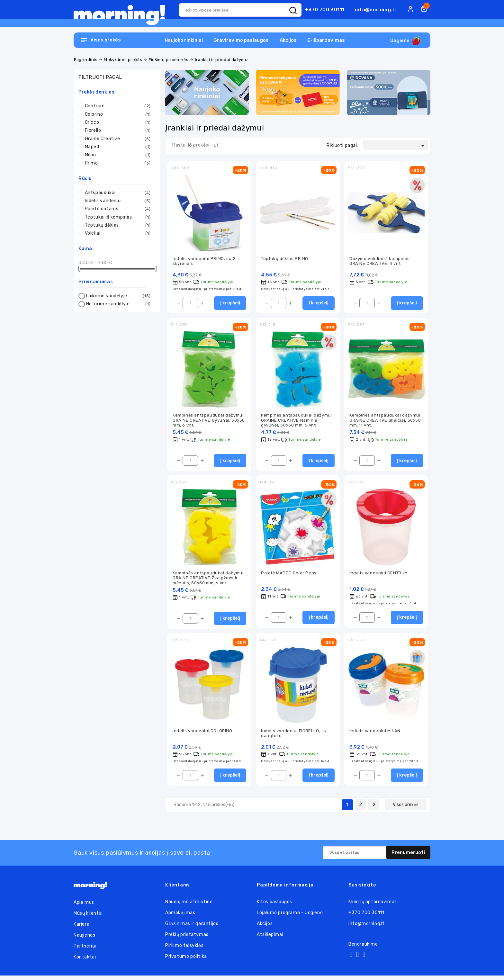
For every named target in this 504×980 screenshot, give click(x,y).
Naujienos (84, 940)
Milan (118, 155)
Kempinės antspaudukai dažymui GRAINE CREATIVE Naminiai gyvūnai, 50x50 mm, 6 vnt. (296, 422)
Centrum (118, 106)
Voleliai (118, 233)
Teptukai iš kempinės (118, 217)
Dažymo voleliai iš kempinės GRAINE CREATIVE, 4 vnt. (379, 261)
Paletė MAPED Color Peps (289, 575)
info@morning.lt (376, 10)
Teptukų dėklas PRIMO (285, 259)
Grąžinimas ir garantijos (192, 928)
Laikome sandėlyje (118, 296)
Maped (118, 147)
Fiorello (118, 130)
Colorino (118, 114)
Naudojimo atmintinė (189, 906)
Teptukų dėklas (118, 225)
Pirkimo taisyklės (184, 950)
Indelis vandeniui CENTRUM (379, 575)
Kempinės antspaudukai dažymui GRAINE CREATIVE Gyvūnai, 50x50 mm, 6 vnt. (209, 422)
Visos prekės (406, 809)
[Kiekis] (190, 304)
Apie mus (84, 907)
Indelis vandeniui (118, 201)
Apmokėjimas (180, 917)
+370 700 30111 (325, 10)
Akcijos (288, 40)
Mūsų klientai (88, 918)
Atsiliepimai (270, 939)
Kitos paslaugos (274, 906)
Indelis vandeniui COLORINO (203, 735)
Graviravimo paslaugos (241, 40)
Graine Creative (118, 139)
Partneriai (85, 951)
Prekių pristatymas (187, 939)
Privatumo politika (186, 961)
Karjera (81, 929)
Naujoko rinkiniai (184, 40)
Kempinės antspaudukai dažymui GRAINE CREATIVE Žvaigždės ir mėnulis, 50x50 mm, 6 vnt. (208, 580)
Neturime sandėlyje (118, 304)
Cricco (118, 122)
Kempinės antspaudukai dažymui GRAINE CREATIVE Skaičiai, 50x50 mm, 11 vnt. (385, 422)
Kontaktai (85, 962)
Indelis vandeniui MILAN (375, 735)
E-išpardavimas (326, 40)
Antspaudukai (118, 193)
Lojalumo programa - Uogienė (290, 917)
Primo (118, 163)
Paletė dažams (118, 209)
